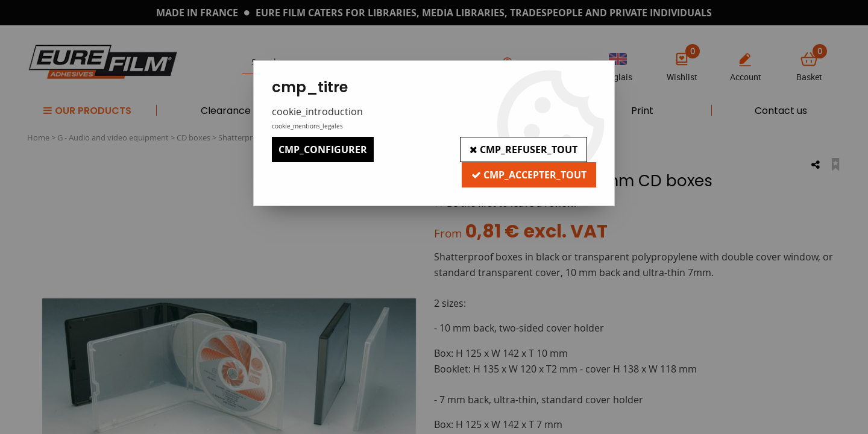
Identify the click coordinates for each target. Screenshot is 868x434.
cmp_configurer (323, 149)
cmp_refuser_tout (524, 149)
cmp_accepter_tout (529, 175)
